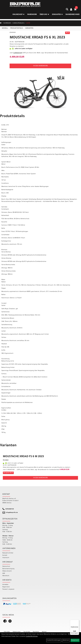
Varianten (29, 28)
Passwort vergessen (8, 589)
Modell (5, 28)
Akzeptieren (75, 640)
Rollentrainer (17, 632)
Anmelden (5, 585)
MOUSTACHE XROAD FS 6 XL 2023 (37, 38)
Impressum (6, 558)
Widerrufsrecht (7, 571)
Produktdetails (17, 28)
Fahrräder (7, 23)
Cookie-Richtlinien (32, 637)
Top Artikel (27, 632)
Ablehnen (66, 640)
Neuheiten (36, 632)
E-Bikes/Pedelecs (18, 23)
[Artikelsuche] (66, 10)
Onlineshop (19, 15)
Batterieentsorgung (8, 569)
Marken (44, 632)
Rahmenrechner (73, 15)
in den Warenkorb (40, 66)
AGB (4, 573)
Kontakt (5, 555)
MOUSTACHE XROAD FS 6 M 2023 (23, 457)
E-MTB (28, 23)
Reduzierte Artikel (8, 553)
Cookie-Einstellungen (54, 640)
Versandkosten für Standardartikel (56, 53)
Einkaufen (57, 15)
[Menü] (78, 621)
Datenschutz (6, 566)
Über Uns (45, 15)
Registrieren (6, 587)
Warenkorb (32, 15)
